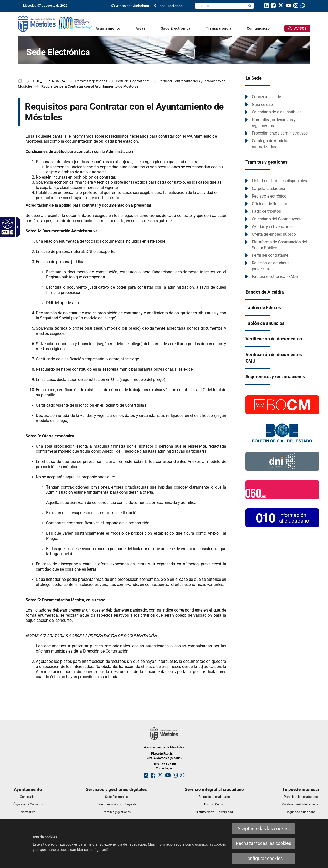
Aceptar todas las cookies (263, 829)
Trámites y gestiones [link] (91, 81)
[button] (250, 6)
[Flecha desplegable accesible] (16, 227)
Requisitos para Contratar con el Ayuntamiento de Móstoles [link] (90, 86)
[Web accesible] (7, 223)
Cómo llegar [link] (164, 768)
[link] (130, 6)
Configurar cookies (264, 859)
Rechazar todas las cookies (263, 843)
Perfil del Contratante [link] (133, 81)
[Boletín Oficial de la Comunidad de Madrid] (282, 404)
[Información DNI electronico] (282, 461)
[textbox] (221, 6)
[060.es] (282, 489)
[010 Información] (282, 517)
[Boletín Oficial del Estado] (282, 433)
